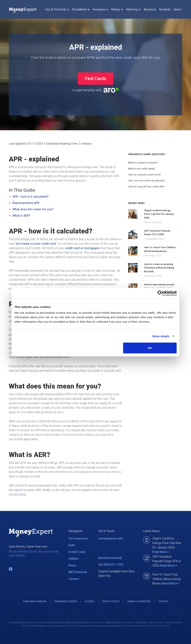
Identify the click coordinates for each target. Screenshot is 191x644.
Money (117, 9)
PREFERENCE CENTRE (66, 601)
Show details (161, 336)
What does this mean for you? (33, 209)
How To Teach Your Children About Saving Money (160, 249)
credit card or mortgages (82, 248)
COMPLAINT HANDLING (35, 601)
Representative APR (26, 203)
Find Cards (95, 79)
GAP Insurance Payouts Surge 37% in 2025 (157, 233)
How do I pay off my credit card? (146, 187)
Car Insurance (78, 538)
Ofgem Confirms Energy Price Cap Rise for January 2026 (159, 214)
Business (150, 9)
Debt (72, 545)
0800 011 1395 (113, 565)
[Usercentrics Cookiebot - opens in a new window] (160, 293)
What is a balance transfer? (143, 163)
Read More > (161, 552)
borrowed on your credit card (36, 244)
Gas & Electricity (57, 9)
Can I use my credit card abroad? (147, 181)
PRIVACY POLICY (111, 601)
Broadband (81, 9)
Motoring (133, 9)
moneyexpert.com (111, 538)
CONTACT (163, 601)
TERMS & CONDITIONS (139, 601)
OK (150, 348)
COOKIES (89, 601)
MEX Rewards (78, 572)
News (177, 9)
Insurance (100, 9)
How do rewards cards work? (145, 175)
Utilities (74, 559)
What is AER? (21, 216)
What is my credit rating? (142, 169)
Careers (74, 579)
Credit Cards (77, 552)
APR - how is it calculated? (30, 197)
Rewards (165, 9)
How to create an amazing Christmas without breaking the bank (159, 268)
